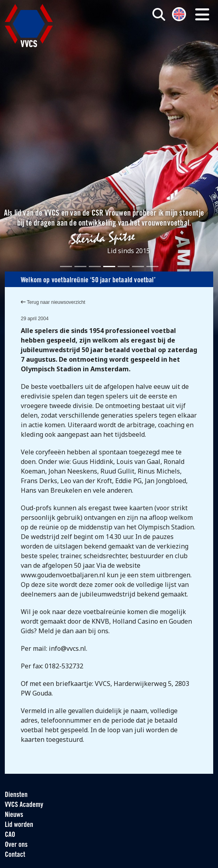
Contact (15, 855)
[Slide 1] (66, 267)
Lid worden (19, 825)
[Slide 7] (152, 267)
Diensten (16, 795)
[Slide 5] (124, 267)
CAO (10, 835)
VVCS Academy (24, 805)
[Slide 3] (95, 267)
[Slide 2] (80, 267)
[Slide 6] (138, 267)
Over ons (16, 845)
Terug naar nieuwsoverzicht (53, 302)
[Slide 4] (109, 267)
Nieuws (14, 815)
